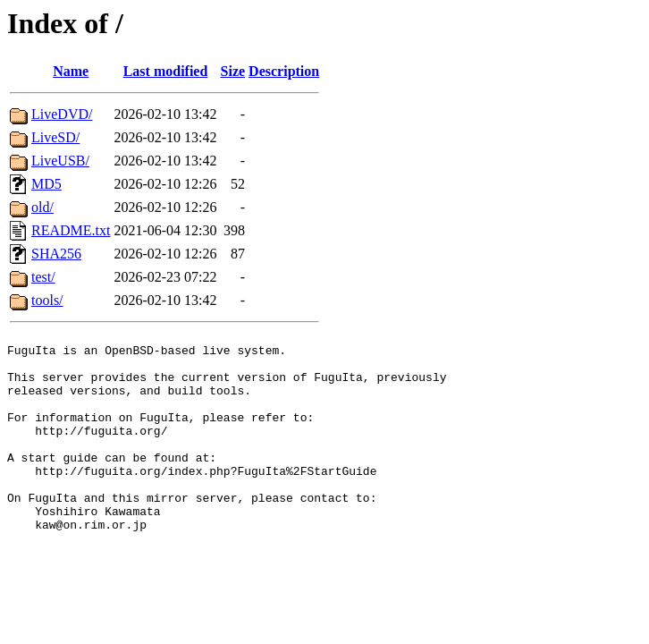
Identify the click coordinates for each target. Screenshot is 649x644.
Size (233, 71)
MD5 (46, 184)
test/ (43, 277)
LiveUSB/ (60, 161)
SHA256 (56, 254)
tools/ (47, 300)
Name (71, 71)
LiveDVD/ (62, 114)
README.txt (71, 230)
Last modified (166, 71)
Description (284, 71)
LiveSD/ (55, 137)
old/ (42, 207)
